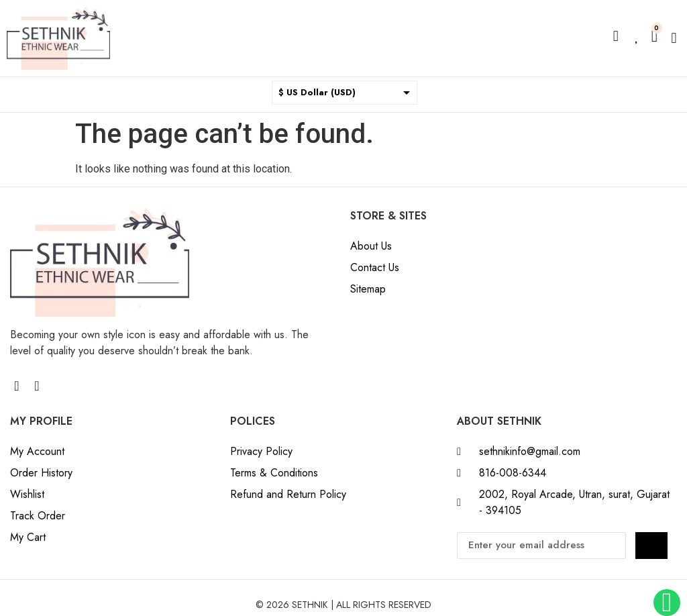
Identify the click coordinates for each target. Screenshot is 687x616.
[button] (674, 39)
